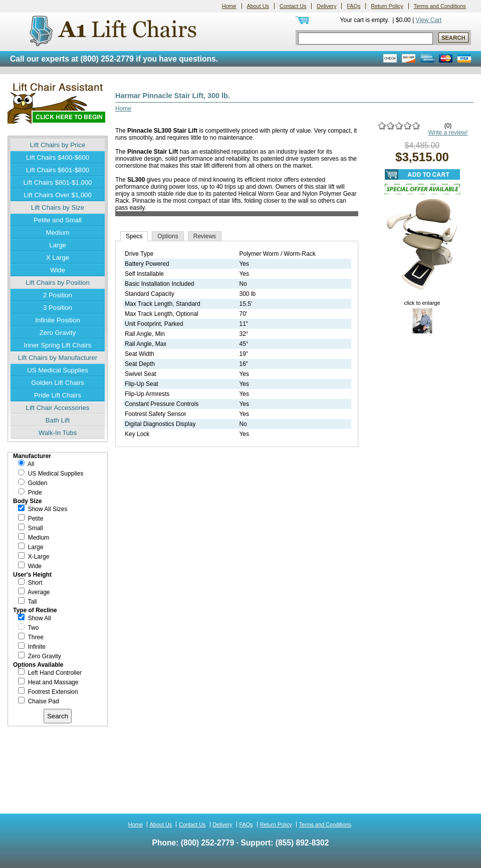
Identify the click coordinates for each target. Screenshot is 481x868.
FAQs (353, 6)
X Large (58, 258)
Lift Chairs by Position (58, 283)
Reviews (205, 236)
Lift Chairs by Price (58, 145)
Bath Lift (58, 420)
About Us (258, 6)
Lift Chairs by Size (58, 207)
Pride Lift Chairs (58, 395)
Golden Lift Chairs (58, 383)
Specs (134, 236)
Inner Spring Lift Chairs (58, 345)
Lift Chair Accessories (58, 408)
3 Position (58, 308)
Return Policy (387, 6)
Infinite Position (57, 320)
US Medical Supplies (58, 370)
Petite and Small (58, 220)
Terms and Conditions (440, 6)
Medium (58, 233)
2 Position (58, 295)
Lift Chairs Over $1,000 (58, 195)
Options (168, 236)
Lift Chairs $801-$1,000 (57, 182)
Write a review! (448, 133)
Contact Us (293, 6)
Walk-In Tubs (58, 433)
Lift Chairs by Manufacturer (58, 358)
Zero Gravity (58, 333)
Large (58, 245)
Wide (58, 270)
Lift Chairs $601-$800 (58, 170)
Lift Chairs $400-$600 (58, 157)
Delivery (326, 6)
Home (229, 6)
